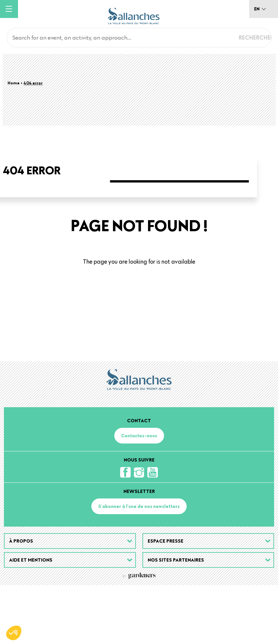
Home (14, 83)
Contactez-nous (139, 495)
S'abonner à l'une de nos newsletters (139, 565)
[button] (14, 633)
